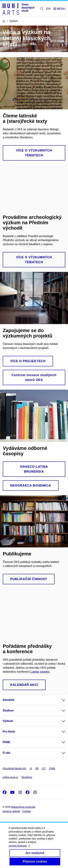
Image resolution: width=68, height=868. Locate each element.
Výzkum (8, 721)
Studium (8, 710)
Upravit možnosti (19, 846)
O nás (6, 753)
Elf (37, 769)
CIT (44, 769)
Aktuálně (8, 700)
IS (31, 769)
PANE (6, 742)
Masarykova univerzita (23, 807)
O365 (52, 769)
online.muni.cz (10, 777)
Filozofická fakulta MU (14, 769)
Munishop (27, 777)
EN (48, 9)
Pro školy (9, 732)
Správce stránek (11, 811)
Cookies (26, 811)
